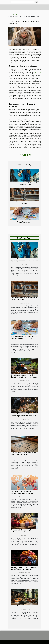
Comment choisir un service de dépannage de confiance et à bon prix (25, 184)
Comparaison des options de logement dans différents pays (22, 492)
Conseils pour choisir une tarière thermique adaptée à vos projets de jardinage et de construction (23, 377)
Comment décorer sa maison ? (22, 606)
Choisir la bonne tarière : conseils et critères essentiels (25, 203)
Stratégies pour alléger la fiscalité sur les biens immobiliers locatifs (25, 222)
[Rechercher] (23, 2)
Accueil (10, 15)
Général (15, 15)
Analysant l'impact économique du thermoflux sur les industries (23, 568)
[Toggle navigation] (10, 7)
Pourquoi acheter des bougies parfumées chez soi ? (22, 531)
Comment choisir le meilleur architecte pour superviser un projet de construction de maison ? (24, 416)
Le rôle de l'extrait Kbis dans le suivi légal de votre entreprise (24, 454)
